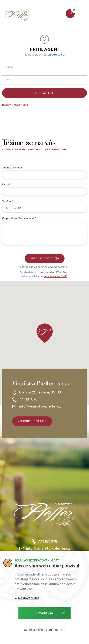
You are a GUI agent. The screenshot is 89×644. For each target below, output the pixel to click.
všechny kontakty (32, 421)
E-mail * (7, 184)
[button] (83, 14)
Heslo (9, 79)
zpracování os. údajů (56, 276)
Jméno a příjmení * (13, 168)
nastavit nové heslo (15, 105)
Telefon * (7, 201)
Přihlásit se (45, 93)
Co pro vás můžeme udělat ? (19, 218)
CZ (6, 208)
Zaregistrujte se (54, 55)
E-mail (9, 67)
